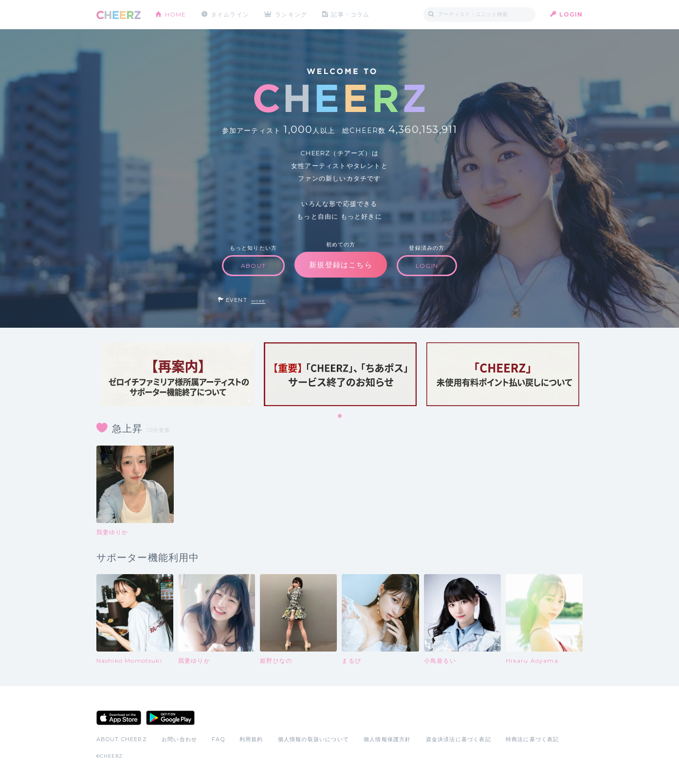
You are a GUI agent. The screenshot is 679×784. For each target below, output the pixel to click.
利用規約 (251, 739)
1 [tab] (340, 416)
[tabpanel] (178, 374)
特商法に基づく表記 (532, 739)
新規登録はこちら (341, 265)
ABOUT (253, 266)
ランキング (291, 14)
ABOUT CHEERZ (122, 739)
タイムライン (230, 14)
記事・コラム (350, 14)
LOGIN (571, 14)
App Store (119, 718)
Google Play (170, 718)
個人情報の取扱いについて (313, 739)
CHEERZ (119, 15)
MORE (258, 301)
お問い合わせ (179, 739)
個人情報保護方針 (387, 739)
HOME (176, 14)
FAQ (218, 739)
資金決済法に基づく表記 (459, 739)
